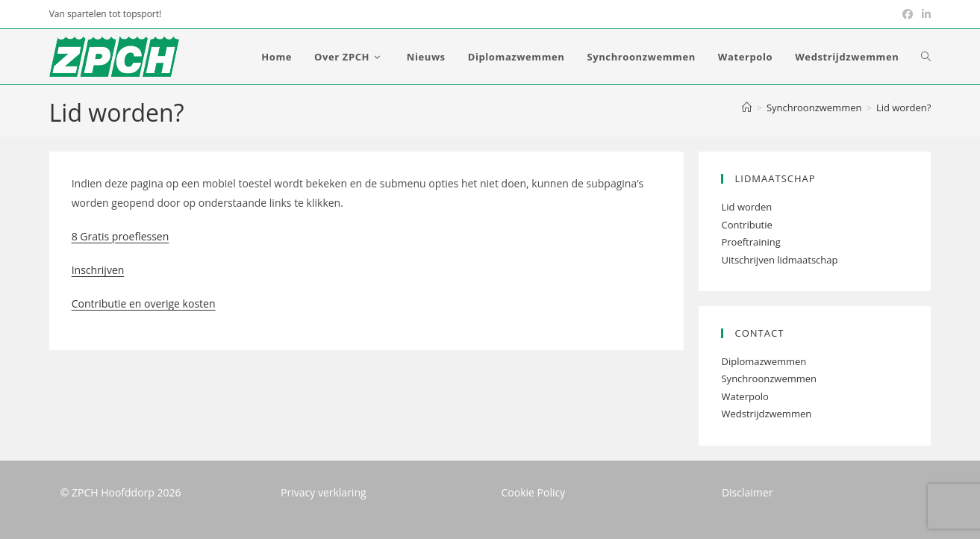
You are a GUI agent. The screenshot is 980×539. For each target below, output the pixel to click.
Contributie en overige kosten (144, 303)
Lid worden (746, 207)
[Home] (747, 108)
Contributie (746, 225)
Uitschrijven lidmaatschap (779, 260)
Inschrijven (98, 270)
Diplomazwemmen (764, 361)
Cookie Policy (534, 492)
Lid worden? (903, 108)
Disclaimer (747, 492)
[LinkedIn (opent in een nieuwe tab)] (924, 14)
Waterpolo (745, 396)
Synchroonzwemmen (769, 378)
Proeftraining (750, 242)
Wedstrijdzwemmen (766, 414)
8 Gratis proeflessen (121, 236)
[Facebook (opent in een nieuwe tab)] (908, 14)
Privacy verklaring (324, 492)
